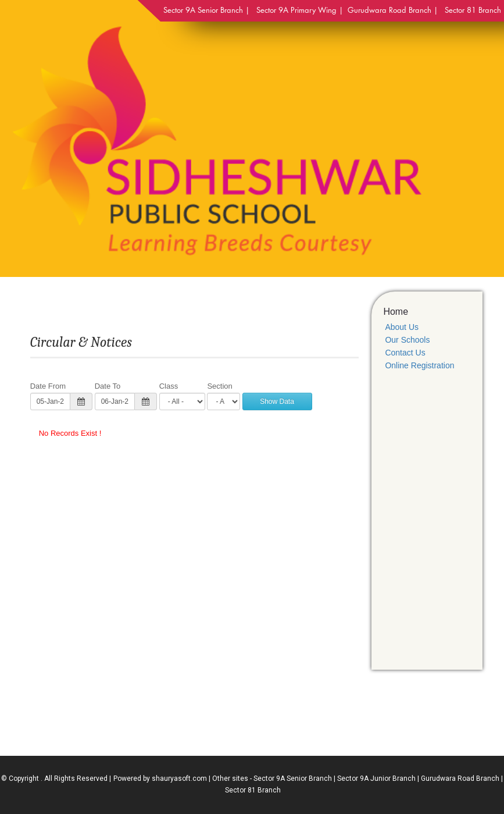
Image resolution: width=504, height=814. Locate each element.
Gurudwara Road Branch (460, 779)
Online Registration (419, 365)
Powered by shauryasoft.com (160, 779)
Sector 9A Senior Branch (293, 779)
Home (396, 312)
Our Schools (407, 340)
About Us (402, 327)
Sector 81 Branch (253, 790)
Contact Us (405, 353)
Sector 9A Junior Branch (376, 779)
